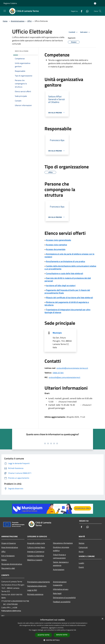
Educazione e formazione (63, 543)
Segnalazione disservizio (37, 586)
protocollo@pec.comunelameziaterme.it (65, 377)
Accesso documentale (56, 249)
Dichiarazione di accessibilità (64, 598)
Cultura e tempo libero (36, 547)
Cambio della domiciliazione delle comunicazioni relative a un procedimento (70, 267)
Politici (4, 560)
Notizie (82, 543)
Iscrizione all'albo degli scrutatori (61, 285)
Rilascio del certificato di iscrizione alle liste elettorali (69, 298)
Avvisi (81, 552)
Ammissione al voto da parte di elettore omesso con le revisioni (69, 255)
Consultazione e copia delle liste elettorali (64, 273)
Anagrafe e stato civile (36, 543)
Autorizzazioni (59, 569)
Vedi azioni (85, 32)
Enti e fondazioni (8, 556)
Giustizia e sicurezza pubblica (61, 549)
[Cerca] (100, 11)
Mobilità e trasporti (35, 560)
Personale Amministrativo (12, 564)
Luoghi (81, 563)
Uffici (29, 21)
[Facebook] (81, 11)
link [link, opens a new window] (75, 630)
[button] (53, 640)
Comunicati (83, 547)
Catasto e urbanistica (36, 556)
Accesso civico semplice (56, 245)
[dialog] (52, 630)
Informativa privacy (61, 589)
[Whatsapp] (86, 11)
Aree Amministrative (10, 547)
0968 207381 (58, 373)
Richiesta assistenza (35, 594)
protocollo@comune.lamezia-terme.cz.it (72, 368)
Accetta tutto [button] (43, 635)
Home (5, 21)
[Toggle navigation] (5, 11)
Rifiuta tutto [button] (62, 635)
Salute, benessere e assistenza (61, 564)
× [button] (102, 619)
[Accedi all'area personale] (95, 3)
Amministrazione (18, 21)
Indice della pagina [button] (22, 51)
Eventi (81, 567)
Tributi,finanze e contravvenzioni (59, 556)
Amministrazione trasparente (60, 583)
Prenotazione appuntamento (38, 582)
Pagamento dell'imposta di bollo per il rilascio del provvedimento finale (67, 292)
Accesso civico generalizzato (58, 240)
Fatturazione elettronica (11, 611)
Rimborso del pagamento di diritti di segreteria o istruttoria (67, 304)
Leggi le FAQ (32, 590)
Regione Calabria (10, 3)
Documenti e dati (8, 568)
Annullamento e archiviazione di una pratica (65, 261)
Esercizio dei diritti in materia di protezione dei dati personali (68, 279)
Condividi (73, 32)
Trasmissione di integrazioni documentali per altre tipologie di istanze (67, 311)
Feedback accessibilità (62, 602)
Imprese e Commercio (36, 552)
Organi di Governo (9, 543)
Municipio (57, 333)
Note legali (57, 593)
